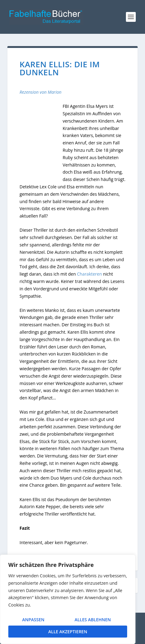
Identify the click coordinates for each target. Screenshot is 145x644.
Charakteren (89, 274)
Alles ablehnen (93, 620)
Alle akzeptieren (68, 632)
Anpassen (33, 620)
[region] (68, 599)
